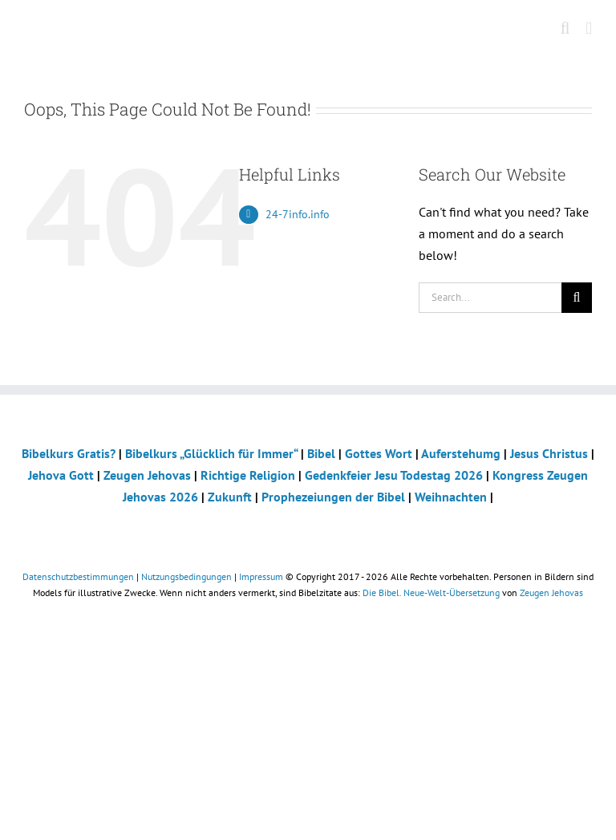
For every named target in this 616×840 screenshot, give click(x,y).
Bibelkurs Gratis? (69, 453)
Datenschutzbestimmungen (78, 576)
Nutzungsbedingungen (186, 576)
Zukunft (230, 497)
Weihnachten (451, 497)
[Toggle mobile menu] (589, 28)
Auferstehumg (461, 453)
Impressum (261, 576)
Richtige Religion (248, 475)
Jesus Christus (549, 453)
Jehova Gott (61, 475)
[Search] (577, 298)
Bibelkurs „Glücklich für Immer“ (211, 453)
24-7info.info (298, 214)
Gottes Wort (379, 453)
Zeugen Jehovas (147, 475)
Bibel (321, 453)
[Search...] (490, 298)
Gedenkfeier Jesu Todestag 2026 (394, 475)
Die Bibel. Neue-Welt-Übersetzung (431, 592)
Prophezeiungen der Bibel (333, 497)
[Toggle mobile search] (565, 28)
